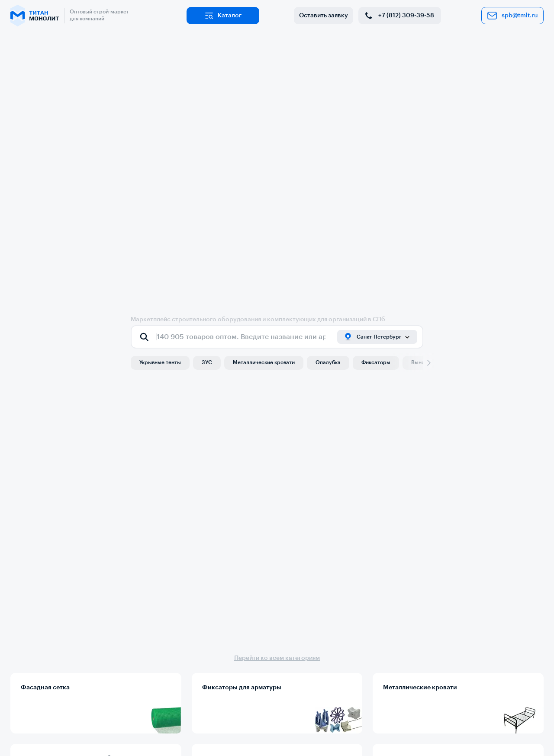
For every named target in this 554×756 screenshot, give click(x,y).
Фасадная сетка (45, 688)
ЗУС (207, 362)
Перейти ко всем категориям (277, 658)
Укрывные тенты (160, 362)
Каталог (223, 16)
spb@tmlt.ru (512, 16)
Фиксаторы (376, 362)
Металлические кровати (264, 362)
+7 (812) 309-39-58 (399, 16)
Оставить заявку (324, 16)
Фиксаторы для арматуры (242, 688)
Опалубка (328, 362)
